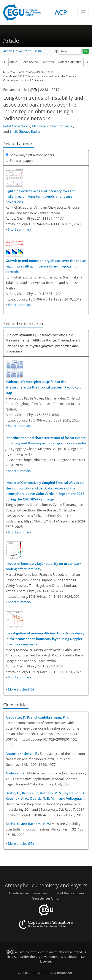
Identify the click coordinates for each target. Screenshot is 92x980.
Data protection (61, 973)
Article (12, 62)
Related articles (70, 62)
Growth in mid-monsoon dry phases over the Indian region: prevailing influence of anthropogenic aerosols (46, 266)
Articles (9, 51)
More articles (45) (21, 689)
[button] (57, 51)
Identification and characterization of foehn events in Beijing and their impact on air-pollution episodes (46, 440)
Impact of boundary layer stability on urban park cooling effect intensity (44, 566)
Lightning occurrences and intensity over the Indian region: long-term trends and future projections (41, 196)
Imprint (39, 973)
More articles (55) (21, 843)
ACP (61, 12)
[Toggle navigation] (83, 12)
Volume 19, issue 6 (32, 51)
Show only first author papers (30, 155)
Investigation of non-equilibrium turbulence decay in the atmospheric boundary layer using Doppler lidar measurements (45, 639)
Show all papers (20, 160)
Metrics (48, 62)
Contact (23, 973)
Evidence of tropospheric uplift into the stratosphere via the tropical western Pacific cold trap (44, 387)
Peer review (30, 62)
